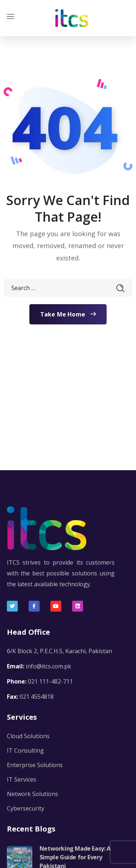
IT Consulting (25, 750)
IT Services (22, 779)
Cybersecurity (26, 808)
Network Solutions (32, 794)
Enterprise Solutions (35, 765)
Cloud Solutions (28, 736)
